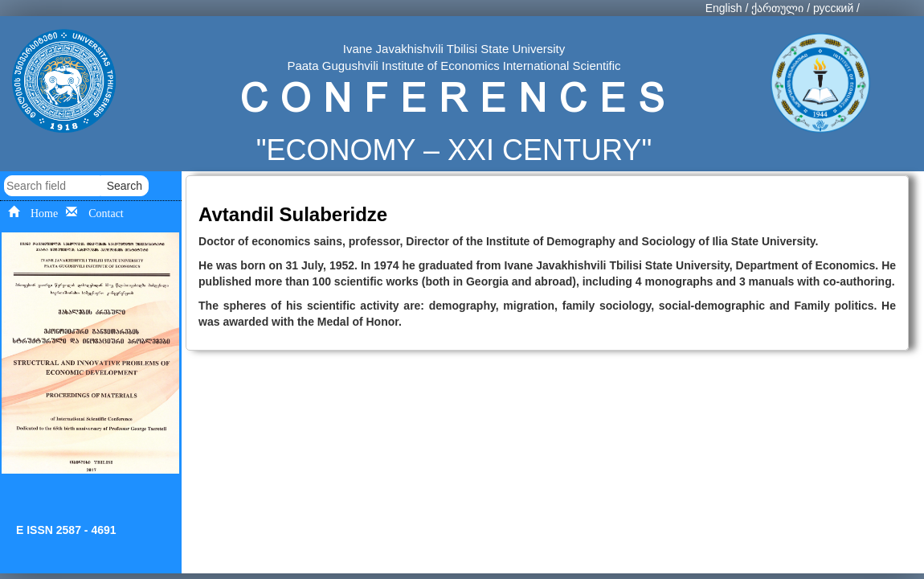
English (724, 8)
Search (125, 186)
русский (833, 8)
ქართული (777, 8)
